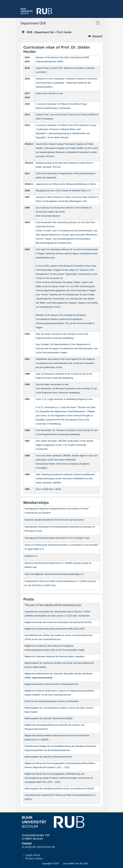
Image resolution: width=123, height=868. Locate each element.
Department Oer (44, 32)
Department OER (33, 23)
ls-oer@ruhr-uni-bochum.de (39, 847)
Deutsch (97, 36)
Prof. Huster (64, 32)
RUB (29, 32)
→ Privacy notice (32, 859)
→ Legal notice (31, 855)
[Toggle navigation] (98, 23)
